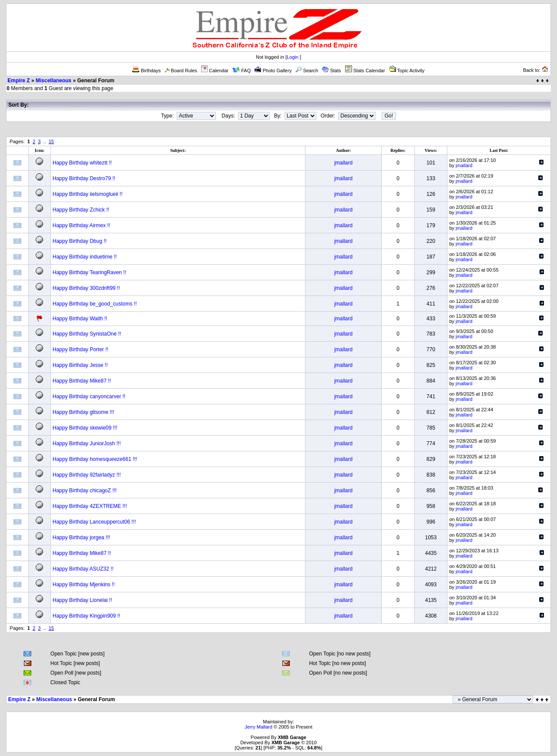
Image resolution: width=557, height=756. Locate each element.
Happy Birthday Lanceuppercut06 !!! (94, 522)
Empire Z (18, 81)
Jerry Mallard (258, 727)
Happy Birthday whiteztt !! (82, 163)
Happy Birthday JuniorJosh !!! (87, 444)
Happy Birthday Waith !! (80, 319)
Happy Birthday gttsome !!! (83, 412)
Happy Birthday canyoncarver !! (89, 396)
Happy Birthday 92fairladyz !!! (87, 475)
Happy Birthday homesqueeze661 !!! (95, 459)
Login (293, 57)
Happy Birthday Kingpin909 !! (86, 616)
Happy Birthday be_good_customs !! (95, 304)
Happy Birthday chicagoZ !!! (85, 491)
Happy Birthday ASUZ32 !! (83, 569)
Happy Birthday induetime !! (85, 257)
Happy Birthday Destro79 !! (84, 178)
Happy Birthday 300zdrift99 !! (86, 288)
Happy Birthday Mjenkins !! (84, 585)
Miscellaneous (54, 81)
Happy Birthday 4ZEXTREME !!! (90, 506)
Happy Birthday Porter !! (81, 349)
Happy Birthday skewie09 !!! (85, 428)
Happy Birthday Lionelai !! (82, 600)
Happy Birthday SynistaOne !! (87, 334)
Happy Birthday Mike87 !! (82, 381)
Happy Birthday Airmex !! (81, 225)
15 (51, 141)
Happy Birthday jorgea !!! (81, 538)
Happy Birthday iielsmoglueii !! (88, 194)
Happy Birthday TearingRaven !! (89, 272)
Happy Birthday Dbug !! (80, 241)
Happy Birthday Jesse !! (80, 365)
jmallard (343, 163)
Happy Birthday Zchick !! (81, 210)
